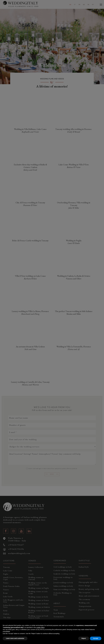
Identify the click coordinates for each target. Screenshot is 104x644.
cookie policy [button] (40, 627)
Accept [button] (96, 638)
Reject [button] (84, 638)
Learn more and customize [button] (15, 638)
